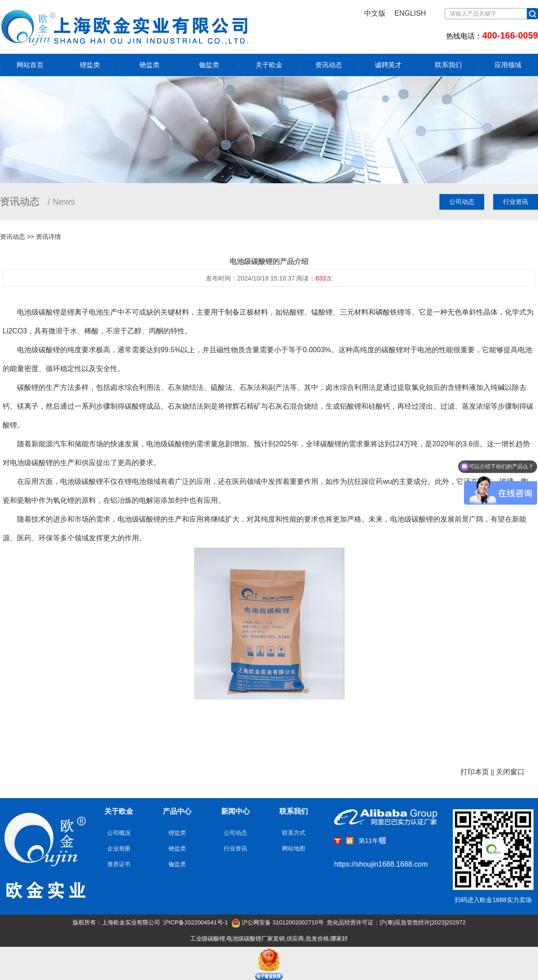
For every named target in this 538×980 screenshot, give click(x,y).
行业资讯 (516, 202)
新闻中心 (235, 811)
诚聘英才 (388, 65)
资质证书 (119, 864)
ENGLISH (410, 13)
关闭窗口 (510, 772)
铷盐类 (209, 65)
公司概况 (119, 833)
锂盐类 (90, 65)
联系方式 (294, 833)
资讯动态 (329, 65)
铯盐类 (150, 65)
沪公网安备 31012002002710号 (278, 922)
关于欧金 (269, 65)
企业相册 (119, 848)
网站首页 (30, 65)
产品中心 (177, 811)
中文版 (375, 13)
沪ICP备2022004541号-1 (196, 922)
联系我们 (448, 65)
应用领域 (508, 65)
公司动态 (462, 202)
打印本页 (475, 772)
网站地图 (294, 848)
